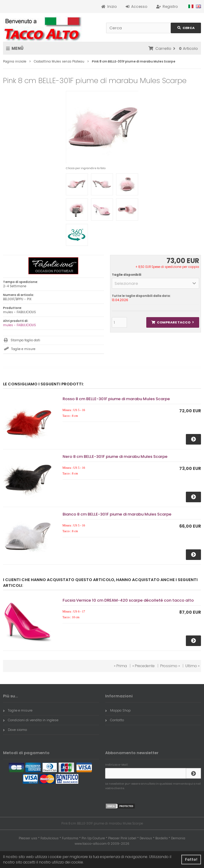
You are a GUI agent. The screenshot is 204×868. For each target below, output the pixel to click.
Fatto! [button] (191, 859)
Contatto (115, 720)
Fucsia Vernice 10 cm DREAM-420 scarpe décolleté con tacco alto (128, 600)
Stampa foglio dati (25, 340)
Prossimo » (170, 666)
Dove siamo (15, 730)
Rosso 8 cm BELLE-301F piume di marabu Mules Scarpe (116, 399)
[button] (155, 283)
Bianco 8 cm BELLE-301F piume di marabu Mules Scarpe (117, 514)
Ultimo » (192, 666)
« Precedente (144, 666)
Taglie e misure (23, 349)
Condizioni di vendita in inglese (31, 720)
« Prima (120, 666)
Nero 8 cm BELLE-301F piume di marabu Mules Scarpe (115, 457)
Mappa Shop (118, 710)
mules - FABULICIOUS (19, 325)
